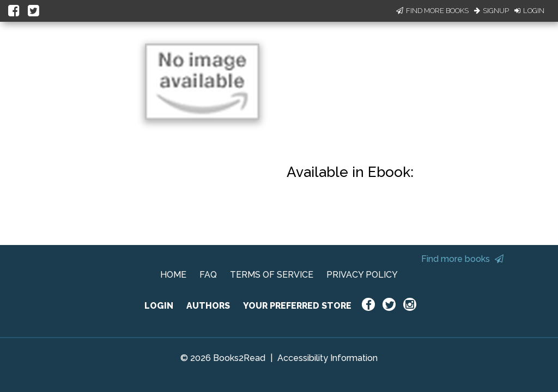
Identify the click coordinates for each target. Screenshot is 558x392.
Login (529, 11)
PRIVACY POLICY (362, 275)
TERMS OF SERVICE (272, 275)
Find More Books (432, 11)
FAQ (208, 275)
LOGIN (159, 306)
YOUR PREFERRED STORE (297, 306)
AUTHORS (208, 306)
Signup (492, 11)
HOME (173, 275)
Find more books (462, 259)
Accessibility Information (327, 358)
